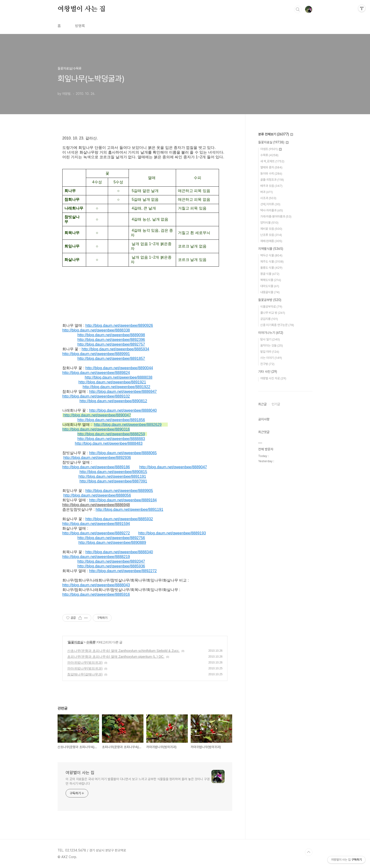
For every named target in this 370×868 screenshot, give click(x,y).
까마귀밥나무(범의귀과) (85, 663)
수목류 (91, 642)
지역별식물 (271, 249)
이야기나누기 (271, 333)
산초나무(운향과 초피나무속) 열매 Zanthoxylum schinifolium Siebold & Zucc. (123, 651)
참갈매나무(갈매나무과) (85, 674)
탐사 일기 (270, 339)
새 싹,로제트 (272, 161)
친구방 (267, 364)
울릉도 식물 (271, 268)
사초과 (268, 198)
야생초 (271, 149)
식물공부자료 (271, 307)
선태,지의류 (270, 204)
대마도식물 (270, 286)
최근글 (262, 404)
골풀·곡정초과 (272, 180)
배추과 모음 (271, 186)
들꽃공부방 (270, 300)
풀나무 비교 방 (273, 313)
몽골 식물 (270, 274)
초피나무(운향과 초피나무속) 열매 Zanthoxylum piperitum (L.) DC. (116, 657)
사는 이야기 (271, 358)
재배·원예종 (271, 241)
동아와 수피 (271, 174)
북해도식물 (271, 280)
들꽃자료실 (75, 642)
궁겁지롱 (269, 319)
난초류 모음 (271, 235)
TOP (309, 852)
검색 (298, 9)
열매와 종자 (271, 167)
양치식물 (269, 223)
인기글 (276, 404)
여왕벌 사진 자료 (273, 378)
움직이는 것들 (272, 346)
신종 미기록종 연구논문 (277, 325)
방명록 (80, 26)
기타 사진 (268, 372)
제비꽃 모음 (271, 229)
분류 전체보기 (276, 134)
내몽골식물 (270, 292)
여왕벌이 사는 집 (82, 9)
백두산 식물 (271, 255)
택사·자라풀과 (272, 210)
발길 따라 (270, 352)
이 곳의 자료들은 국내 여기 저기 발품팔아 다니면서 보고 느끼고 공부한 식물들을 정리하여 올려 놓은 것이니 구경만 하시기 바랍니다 (138, 781)
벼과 (267, 192)
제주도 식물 (272, 262)
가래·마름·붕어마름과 (276, 216)
